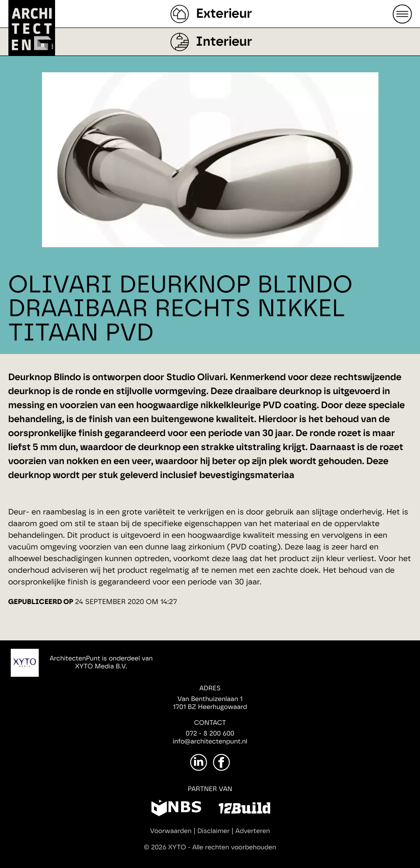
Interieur (224, 42)
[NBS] (176, 810)
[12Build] (244, 810)
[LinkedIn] (199, 762)
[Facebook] (221, 762)
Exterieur (224, 14)
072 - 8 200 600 (210, 734)
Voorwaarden (171, 831)
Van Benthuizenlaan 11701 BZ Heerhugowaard (210, 703)
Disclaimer (213, 831)
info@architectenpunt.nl (210, 742)
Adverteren (253, 831)
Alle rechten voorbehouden (234, 847)
